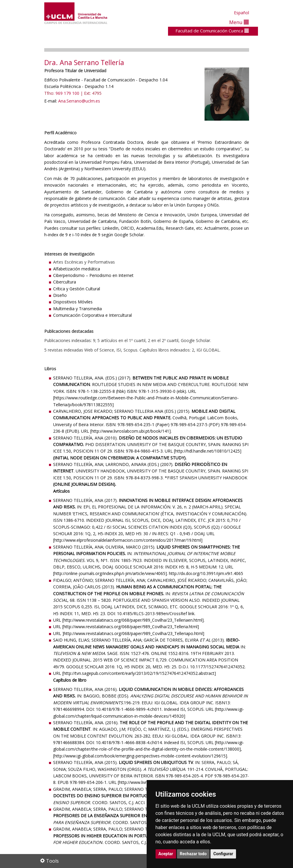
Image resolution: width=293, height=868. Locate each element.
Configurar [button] (223, 854)
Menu (239, 22)
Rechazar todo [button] (193, 854)
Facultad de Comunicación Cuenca (212, 31)
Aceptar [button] (166, 854)
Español (241, 13)
